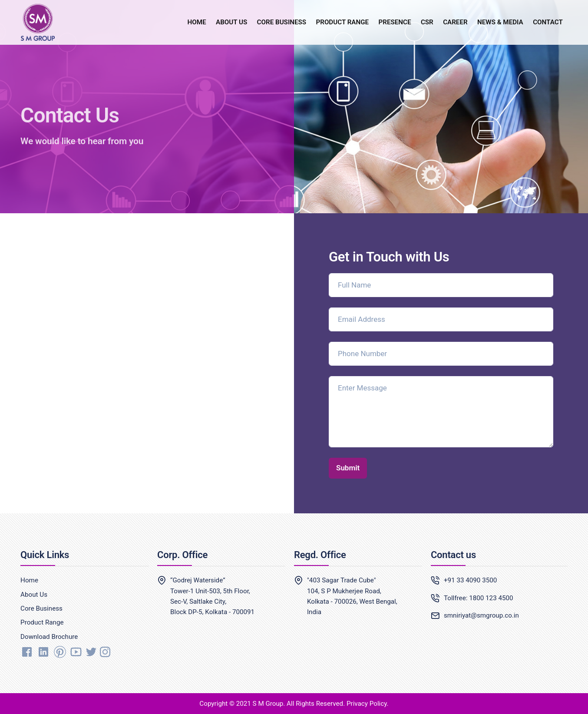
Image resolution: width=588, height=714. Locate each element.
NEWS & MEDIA (500, 22)
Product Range (42, 622)
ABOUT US (231, 22)
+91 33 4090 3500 (470, 580)
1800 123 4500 (491, 598)
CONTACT (548, 22)
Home (29, 580)
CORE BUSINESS (282, 22)
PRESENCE (395, 22)
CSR (427, 22)
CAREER (455, 22)
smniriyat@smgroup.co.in (481, 615)
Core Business (41, 608)
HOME (197, 22)
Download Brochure (49, 637)
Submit (348, 468)
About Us (34, 595)
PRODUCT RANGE (342, 22)
